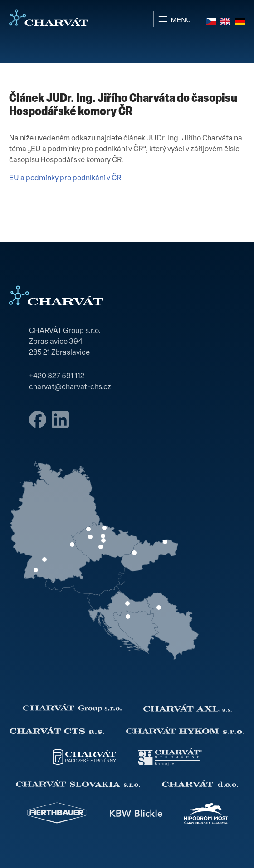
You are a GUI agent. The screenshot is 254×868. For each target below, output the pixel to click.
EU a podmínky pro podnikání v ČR (65, 178)
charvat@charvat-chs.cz (70, 387)
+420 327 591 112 (57, 376)
